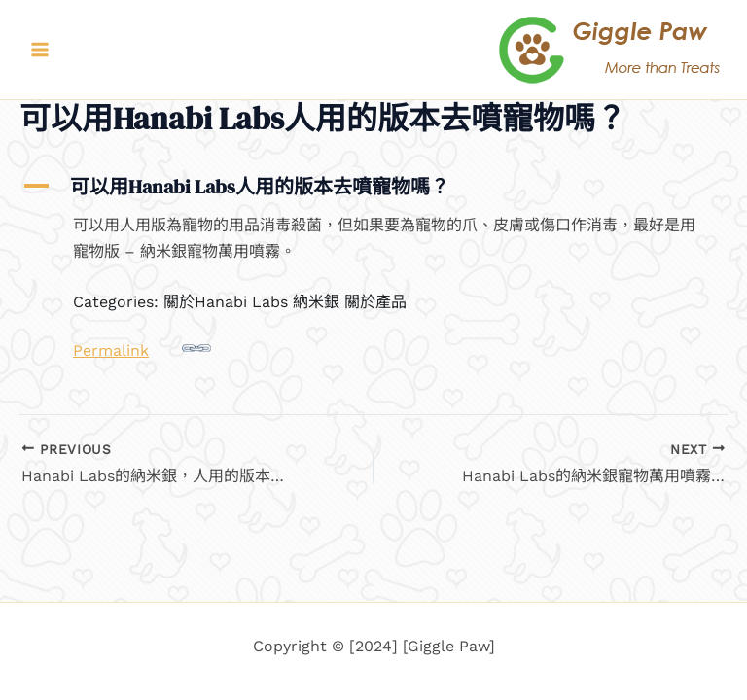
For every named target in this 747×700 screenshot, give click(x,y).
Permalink (142, 347)
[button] (373, 187)
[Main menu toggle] (40, 50)
